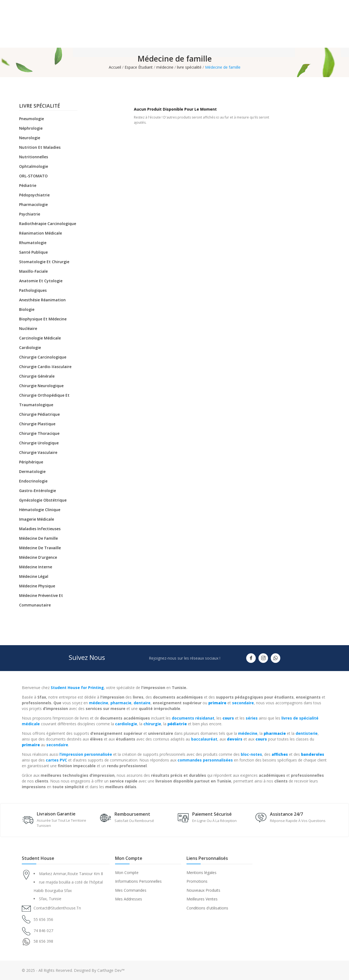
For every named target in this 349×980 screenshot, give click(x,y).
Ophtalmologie (34, 166)
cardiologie (126, 724)
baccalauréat (204, 739)
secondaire (243, 703)
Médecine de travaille (40, 548)
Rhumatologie (33, 243)
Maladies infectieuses (40, 529)
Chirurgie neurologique (41, 386)
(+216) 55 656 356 (311, 32)
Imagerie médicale (37, 519)
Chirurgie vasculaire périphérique (38, 457)
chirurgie (152, 724)
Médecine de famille (38, 538)
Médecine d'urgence (38, 557)
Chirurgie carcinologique (43, 357)
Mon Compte (127, 873)
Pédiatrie (28, 185)
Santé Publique (33, 252)
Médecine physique (37, 586)
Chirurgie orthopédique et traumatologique (44, 400)
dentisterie (307, 733)
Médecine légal (34, 576)
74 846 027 (43, 931)
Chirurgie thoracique (39, 433)
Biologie (27, 309)
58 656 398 (43, 941)
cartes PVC (56, 760)
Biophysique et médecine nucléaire (43, 324)
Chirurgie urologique (39, 443)
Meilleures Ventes (202, 899)
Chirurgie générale (37, 376)
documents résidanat (193, 718)
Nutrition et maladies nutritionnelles (40, 152)
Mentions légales (201, 873)
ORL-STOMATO (33, 176)
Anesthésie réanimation (42, 300)
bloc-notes (251, 754)
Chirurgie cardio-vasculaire (45, 367)
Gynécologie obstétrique (43, 500)
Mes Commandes (131, 890)
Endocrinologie (33, 481)
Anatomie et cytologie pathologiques (41, 286)
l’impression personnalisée (86, 754)
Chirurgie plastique (37, 424)
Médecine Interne (36, 567)
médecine (99, 703)
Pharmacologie (33, 204)
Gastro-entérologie (37, 491)
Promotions (197, 881)
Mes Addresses (129, 899)
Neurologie (30, 138)
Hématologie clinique (40, 510)
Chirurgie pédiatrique (39, 414)
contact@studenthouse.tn (57, 908)
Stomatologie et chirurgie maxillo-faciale (44, 266)
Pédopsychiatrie (34, 195)
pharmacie (121, 703)
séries (252, 718)
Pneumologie (31, 119)
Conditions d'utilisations (207, 908)
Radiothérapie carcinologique (48, 224)
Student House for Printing (77, 688)
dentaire (142, 703)
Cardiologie (30, 348)
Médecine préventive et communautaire (41, 600)
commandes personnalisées (205, 760)
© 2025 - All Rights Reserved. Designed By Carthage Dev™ (73, 970)
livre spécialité (40, 106)
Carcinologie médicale (40, 338)
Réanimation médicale (40, 233)
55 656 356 (43, 919)
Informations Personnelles (138, 881)
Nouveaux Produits (203, 890)
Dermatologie (32, 471)
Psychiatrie (30, 214)
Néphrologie (31, 128)
